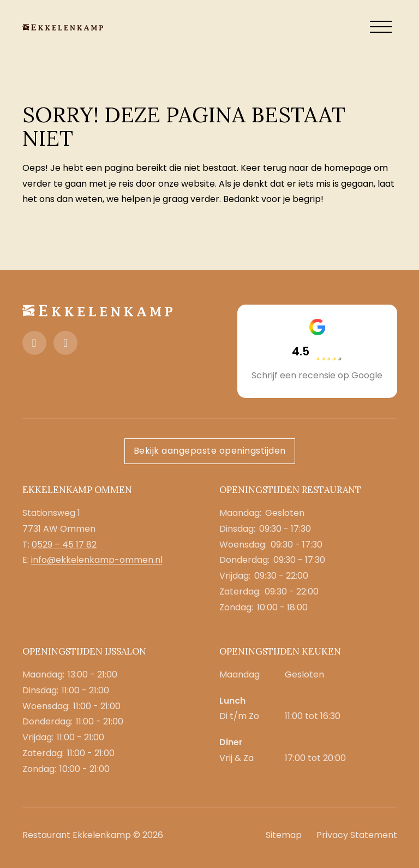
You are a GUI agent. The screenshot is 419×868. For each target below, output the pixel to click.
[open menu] (381, 27)
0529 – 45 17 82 (64, 545)
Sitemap (284, 835)
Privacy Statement (357, 835)
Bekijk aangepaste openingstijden (210, 451)
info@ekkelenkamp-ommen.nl (97, 560)
